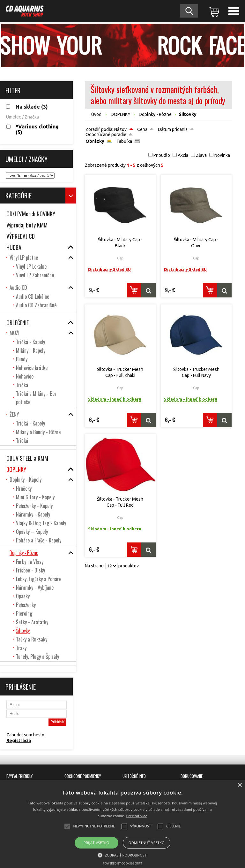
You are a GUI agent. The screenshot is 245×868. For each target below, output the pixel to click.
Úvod (96, 114)
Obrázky (95, 141)
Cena (142, 129)
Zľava (201, 155)
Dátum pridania (173, 129)
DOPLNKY (121, 114)
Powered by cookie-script (123, 863)
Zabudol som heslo (25, 735)
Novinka (222, 155)
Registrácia (19, 741)
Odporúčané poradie (106, 134)
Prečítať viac (137, 816)
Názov (120, 129)
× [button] (239, 785)
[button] (123, 855)
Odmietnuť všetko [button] (147, 843)
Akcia (183, 155)
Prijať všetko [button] (97, 843)
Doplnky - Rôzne (155, 114)
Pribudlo (162, 155)
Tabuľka (124, 141)
